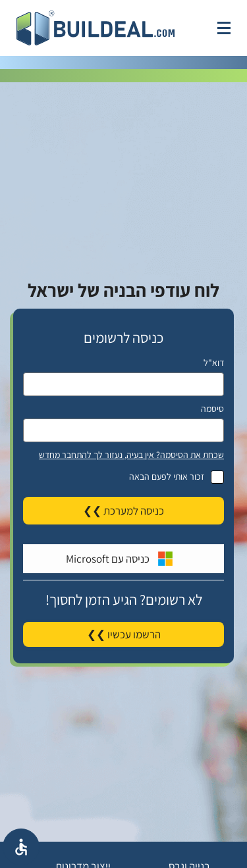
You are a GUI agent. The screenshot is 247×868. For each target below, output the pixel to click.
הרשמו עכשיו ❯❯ (124, 634)
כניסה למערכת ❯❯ (123, 511)
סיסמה (212, 409)
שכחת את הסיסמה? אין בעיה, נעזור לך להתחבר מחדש (131, 455)
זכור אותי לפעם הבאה (123, 476)
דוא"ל (214, 363)
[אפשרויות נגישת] (21, 847)
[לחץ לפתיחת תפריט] (224, 28)
